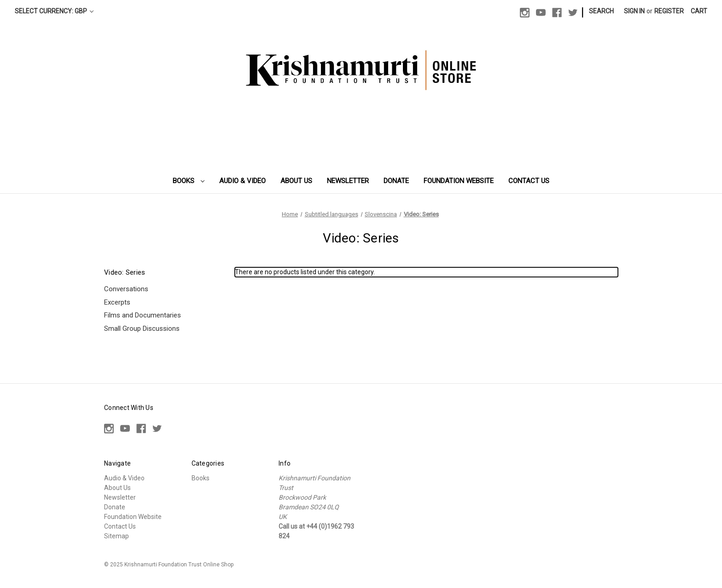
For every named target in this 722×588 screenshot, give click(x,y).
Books (189, 181)
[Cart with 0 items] (699, 11)
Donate (396, 181)
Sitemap (116, 536)
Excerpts (117, 302)
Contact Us (529, 181)
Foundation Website (459, 181)
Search (601, 11)
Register (669, 11)
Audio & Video (242, 181)
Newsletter (348, 181)
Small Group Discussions (142, 329)
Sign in (634, 11)
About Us (296, 181)
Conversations (126, 289)
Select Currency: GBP (54, 11)
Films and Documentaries (143, 315)
